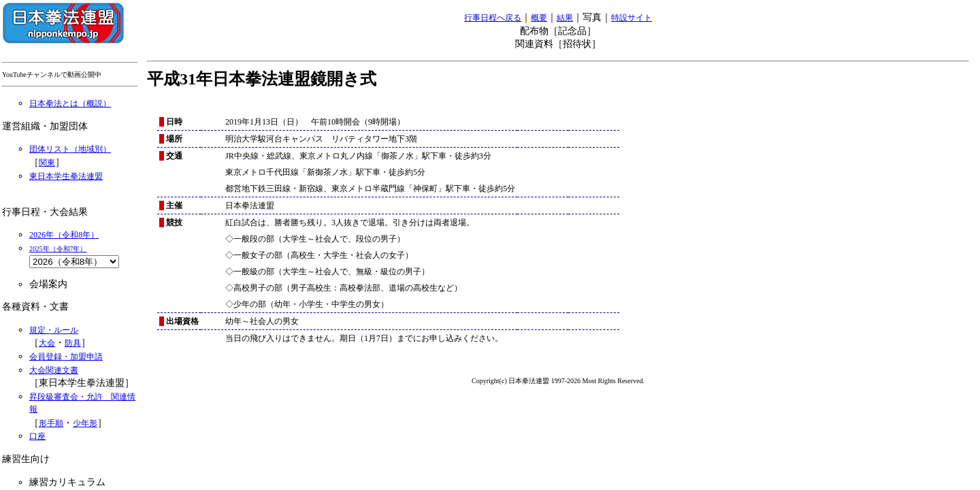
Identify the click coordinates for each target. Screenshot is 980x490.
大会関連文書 (54, 370)
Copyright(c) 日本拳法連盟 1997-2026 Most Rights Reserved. (558, 381)
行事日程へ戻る (493, 18)
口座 (37, 436)
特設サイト (632, 18)
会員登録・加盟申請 (66, 357)
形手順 (51, 423)
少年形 (85, 423)
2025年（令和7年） (58, 249)
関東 (47, 163)
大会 (47, 343)
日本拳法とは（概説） (70, 103)
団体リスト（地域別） (70, 149)
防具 (73, 343)
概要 (539, 18)
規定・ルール (54, 330)
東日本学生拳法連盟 (66, 176)
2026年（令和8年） (64, 235)
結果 (565, 18)
